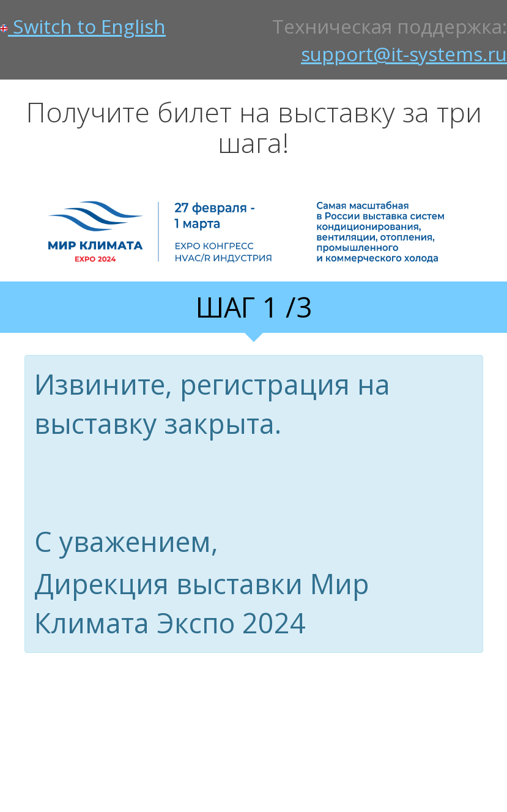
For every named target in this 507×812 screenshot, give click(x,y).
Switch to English (83, 26)
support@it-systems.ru (404, 54)
